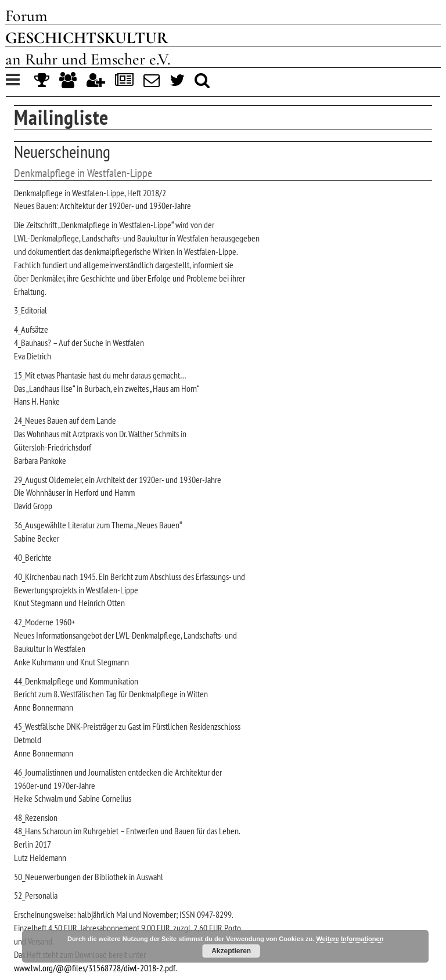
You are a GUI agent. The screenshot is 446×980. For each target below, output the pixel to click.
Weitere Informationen (350, 939)
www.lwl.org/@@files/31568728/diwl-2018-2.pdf (95, 968)
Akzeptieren (231, 951)
